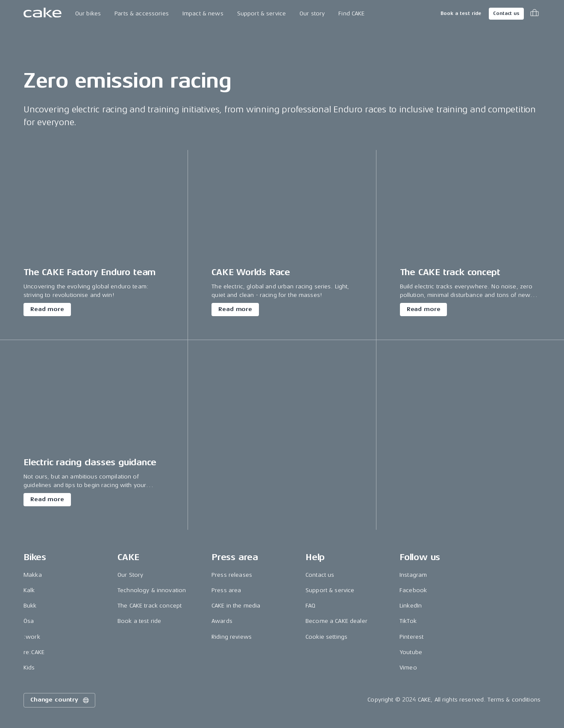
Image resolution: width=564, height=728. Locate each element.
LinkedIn (411, 606)
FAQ (310, 606)
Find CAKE (351, 13)
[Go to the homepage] (43, 14)
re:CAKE (34, 652)
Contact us (506, 13)
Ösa (29, 621)
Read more (47, 309)
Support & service (261, 13)
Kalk (29, 590)
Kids (29, 668)
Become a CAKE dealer (336, 621)
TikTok (408, 621)
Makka (33, 575)
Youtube (411, 652)
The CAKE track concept (150, 606)
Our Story (130, 575)
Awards (222, 621)
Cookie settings (326, 637)
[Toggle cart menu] (535, 14)
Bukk (30, 606)
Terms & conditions (514, 700)
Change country (60, 700)
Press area (226, 590)
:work (32, 637)
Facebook (413, 590)
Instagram (413, 575)
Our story (312, 13)
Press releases (232, 575)
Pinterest (411, 637)
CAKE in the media (236, 606)
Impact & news (203, 13)
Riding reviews (232, 637)
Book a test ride (461, 13)
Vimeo (408, 668)
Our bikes (88, 13)
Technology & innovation (152, 590)
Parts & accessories (142, 13)
